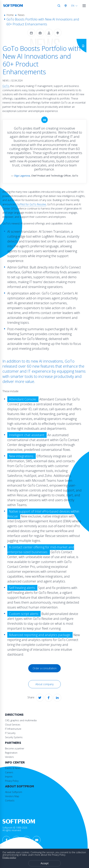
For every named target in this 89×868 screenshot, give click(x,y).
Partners (13, 743)
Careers (9, 772)
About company (44, 684)
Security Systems (14, 737)
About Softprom (19, 786)
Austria (66, 6)
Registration (11, 753)
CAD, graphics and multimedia (21, 720)
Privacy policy (9, 857)
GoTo (6, 86)
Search (59, 6)
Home (10, 15)
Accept (45, 863)
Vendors (9, 757)
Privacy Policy (12, 781)
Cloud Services (13, 725)
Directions (14, 715)
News (21, 15)
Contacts (10, 800)
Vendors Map (12, 796)
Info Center (15, 763)
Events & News (13, 768)
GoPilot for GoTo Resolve (31, 204)
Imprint (9, 777)
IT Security (10, 733)
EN (73, 6)
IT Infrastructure (13, 729)
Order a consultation (45, 668)
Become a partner (15, 748)
